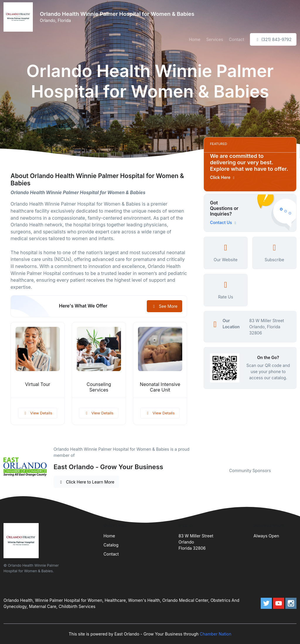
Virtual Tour (37, 384)
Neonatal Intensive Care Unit (160, 387)
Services (215, 39)
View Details (38, 413)
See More (165, 306)
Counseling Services (99, 387)
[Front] (19, 17)
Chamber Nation (216, 634)
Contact (236, 39)
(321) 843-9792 (273, 39)
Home (195, 39)
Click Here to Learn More (87, 482)
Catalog (111, 545)
